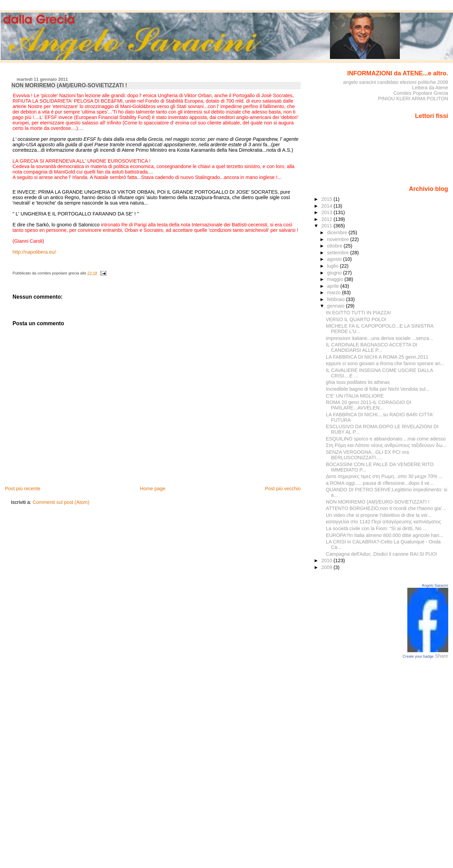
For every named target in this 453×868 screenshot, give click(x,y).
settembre (339, 253)
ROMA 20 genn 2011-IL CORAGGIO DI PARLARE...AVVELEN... (368, 405)
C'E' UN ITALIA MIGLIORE (355, 396)
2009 (327, 567)
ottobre (336, 246)
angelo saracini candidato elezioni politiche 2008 (395, 82)
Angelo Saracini (435, 585)
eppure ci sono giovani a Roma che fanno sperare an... (385, 363)
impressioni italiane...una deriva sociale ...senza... (379, 338)
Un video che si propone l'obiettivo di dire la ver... (379, 515)
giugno (335, 273)
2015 (327, 199)
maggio (336, 279)
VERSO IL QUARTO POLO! (356, 319)
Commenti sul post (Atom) (61, 502)
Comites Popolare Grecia (421, 93)
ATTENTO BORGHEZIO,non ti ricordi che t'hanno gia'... (386, 508)
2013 (327, 212)
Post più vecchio (283, 489)
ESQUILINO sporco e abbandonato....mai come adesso (386, 439)
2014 (327, 206)
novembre (339, 239)
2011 (327, 226)
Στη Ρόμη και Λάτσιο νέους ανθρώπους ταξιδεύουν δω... (386, 445)
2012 (327, 219)
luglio (334, 266)
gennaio (337, 306)
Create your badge (418, 656)
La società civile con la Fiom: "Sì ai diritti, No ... (376, 528)
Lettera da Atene (430, 88)
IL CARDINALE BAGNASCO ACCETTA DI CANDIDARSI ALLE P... (372, 347)
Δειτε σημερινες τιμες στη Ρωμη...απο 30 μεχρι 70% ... (384, 476)
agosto (335, 259)
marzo (335, 293)
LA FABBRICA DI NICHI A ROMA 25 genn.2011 (377, 357)
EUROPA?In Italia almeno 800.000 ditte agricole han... (384, 535)
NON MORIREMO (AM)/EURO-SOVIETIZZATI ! (378, 502)
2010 (327, 560)
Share (441, 656)
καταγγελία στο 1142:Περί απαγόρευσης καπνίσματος (383, 522)
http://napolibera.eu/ (34, 252)
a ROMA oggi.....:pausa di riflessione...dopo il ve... (380, 483)
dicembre (338, 233)
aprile (334, 286)
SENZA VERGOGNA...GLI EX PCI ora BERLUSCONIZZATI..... (367, 455)
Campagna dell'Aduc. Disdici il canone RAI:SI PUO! (382, 554)
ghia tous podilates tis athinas (358, 382)
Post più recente (22, 489)
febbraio (337, 299)
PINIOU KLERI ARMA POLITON (413, 99)
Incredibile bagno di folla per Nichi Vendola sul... (378, 389)
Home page (153, 489)
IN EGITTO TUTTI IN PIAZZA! (359, 313)
